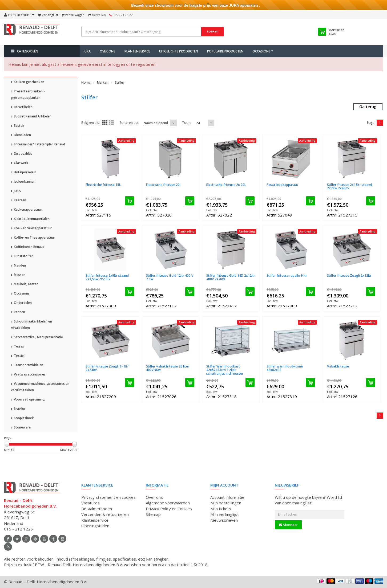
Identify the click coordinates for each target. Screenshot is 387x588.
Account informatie (227, 497)
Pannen (18, 312)
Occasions (20, 293)
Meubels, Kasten (25, 284)
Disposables (22, 154)
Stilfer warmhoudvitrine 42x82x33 (285, 368)
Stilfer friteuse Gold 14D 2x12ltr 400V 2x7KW (231, 277)
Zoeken (212, 31)
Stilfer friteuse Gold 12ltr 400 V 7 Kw (170, 277)
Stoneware (21, 427)
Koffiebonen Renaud (28, 247)
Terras (17, 346)
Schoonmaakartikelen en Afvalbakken (31, 324)
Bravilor (18, 409)
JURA (87, 51)
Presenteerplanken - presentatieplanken (28, 94)
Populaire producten (225, 51)
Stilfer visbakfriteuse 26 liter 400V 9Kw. (168, 368)
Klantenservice (137, 51)
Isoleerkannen (23, 181)
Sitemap (153, 514)
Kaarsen (19, 200)
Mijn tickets (221, 509)
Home (86, 82)
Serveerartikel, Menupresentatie (37, 337)
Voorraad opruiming (28, 399)
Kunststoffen (22, 256)
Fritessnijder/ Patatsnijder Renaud (38, 144)
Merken (103, 82)
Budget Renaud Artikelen (31, 116)
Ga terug (368, 107)
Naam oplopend (156, 123)
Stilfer (120, 82)
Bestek (18, 126)
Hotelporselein (24, 172)
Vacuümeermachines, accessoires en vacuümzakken (40, 387)
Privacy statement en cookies (108, 497)
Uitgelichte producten (179, 51)
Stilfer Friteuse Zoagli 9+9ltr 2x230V (107, 368)
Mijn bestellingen (226, 503)
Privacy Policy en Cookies (169, 509)
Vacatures (90, 503)
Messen (18, 275)
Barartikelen (22, 107)
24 (198, 123)
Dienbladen (21, 135)
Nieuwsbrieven (224, 520)
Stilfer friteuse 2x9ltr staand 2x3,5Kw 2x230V (107, 277)
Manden (18, 265)
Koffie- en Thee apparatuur (33, 237)
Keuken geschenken (28, 82)
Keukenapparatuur (27, 209)
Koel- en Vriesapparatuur (31, 228)
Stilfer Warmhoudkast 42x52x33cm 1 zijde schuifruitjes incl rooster (225, 370)
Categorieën (24, 51)
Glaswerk (20, 163)
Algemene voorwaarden (168, 503)
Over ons (108, 51)
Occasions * (263, 51)
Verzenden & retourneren (105, 514)
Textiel (18, 356)
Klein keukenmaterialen (30, 219)
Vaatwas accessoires (28, 374)
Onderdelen (21, 303)
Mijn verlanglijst (225, 514)
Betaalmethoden (97, 509)
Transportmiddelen (27, 365)
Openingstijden (95, 526)
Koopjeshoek (22, 418)
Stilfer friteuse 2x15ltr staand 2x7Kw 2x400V (350, 186)
